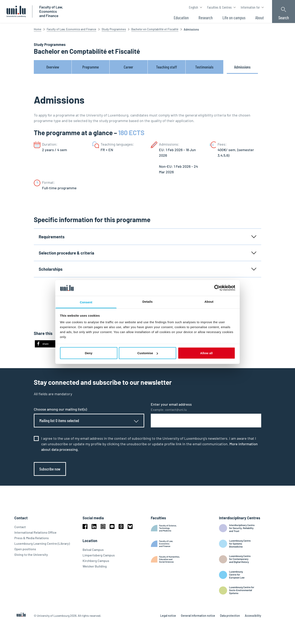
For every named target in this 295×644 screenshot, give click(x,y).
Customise (148, 353)
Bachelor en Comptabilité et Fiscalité (155, 29)
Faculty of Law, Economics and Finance (71, 29)
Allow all (206, 353)
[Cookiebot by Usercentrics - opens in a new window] (217, 288)
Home (38, 29)
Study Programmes (114, 29)
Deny (89, 353)
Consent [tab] (86, 302)
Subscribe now (50, 469)
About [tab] (209, 301)
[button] (48, 344)
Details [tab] (147, 301)
